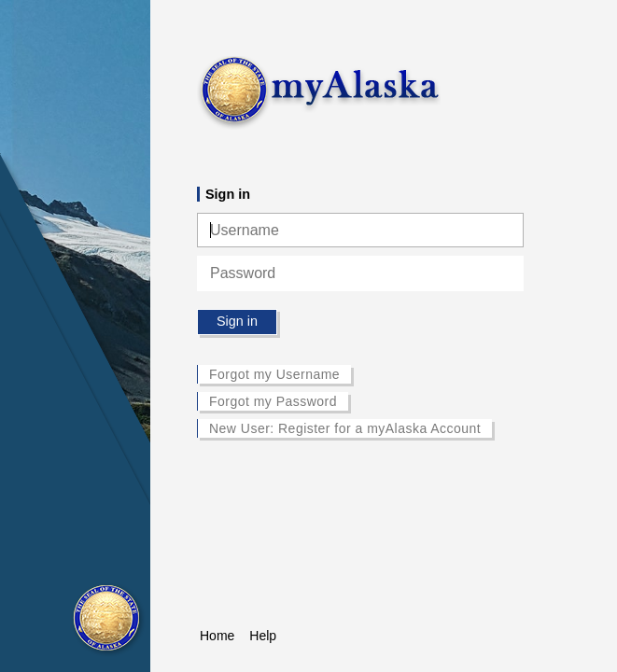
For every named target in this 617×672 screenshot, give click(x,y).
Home (217, 636)
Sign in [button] (237, 321)
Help (263, 636)
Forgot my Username (274, 374)
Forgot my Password (273, 401)
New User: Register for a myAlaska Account (345, 428)
